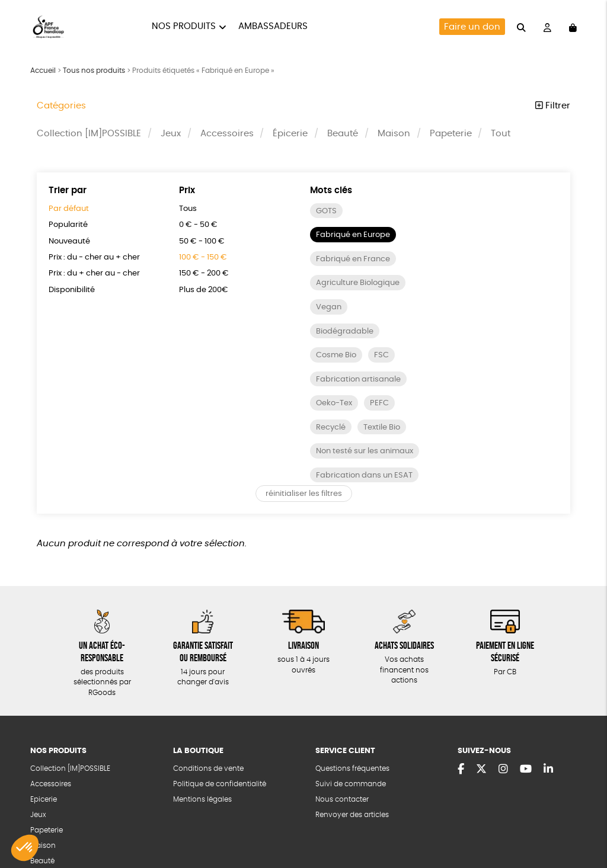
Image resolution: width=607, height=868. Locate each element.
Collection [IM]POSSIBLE (89, 134)
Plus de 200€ (204, 290)
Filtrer (553, 106)
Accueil (43, 71)
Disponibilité (72, 290)
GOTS (326, 211)
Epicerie (44, 800)
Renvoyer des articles (352, 815)
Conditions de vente (208, 769)
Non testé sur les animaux (365, 451)
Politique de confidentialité (220, 784)
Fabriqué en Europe (353, 235)
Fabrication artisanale (358, 379)
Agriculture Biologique (358, 283)
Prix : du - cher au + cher (94, 257)
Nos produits (184, 26)
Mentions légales (202, 800)
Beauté (343, 134)
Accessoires (227, 134)
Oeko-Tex (334, 403)
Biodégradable (345, 331)
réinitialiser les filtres (304, 494)
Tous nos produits (94, 71)
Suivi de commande (351, 784)
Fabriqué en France (353, 259)
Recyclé (331, 427)
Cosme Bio (336, 355)
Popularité (68, 225)
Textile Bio (382, 427)
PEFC (379, 403)
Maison (394, 134)
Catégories (61, 106)
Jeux (171, 134)
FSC (381, 355)
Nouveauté (69, 241)
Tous (188, 209)
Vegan (329, 307)
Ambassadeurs (273, 26)
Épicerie (290, 134)
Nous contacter (342, 800)
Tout (501, 134)
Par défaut (69, 209)
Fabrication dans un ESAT (364, 475)
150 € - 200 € (204, 273)
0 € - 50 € (198, 225)
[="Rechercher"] (521, 26)
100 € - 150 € (203, 257)
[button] (25, 848)
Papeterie (451, 134)
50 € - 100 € (202, 241)
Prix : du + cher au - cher (94, 273)
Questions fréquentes (352, 769)
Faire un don (472, 27)
